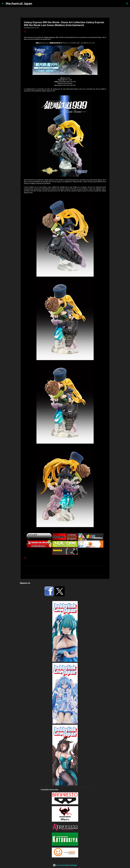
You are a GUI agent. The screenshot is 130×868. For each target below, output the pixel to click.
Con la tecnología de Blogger (65, 865)
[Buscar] (127, 4)
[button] (25, 32)
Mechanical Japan (19, 3)
